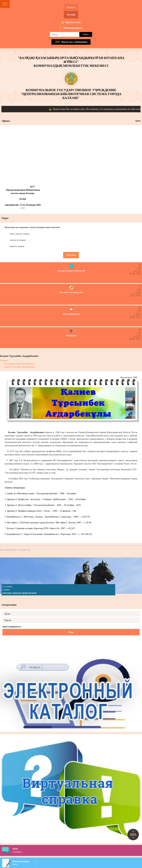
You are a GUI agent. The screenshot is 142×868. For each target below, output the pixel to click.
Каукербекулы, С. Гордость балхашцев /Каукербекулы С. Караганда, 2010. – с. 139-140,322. (50, 534)
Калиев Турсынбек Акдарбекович (20, 367)
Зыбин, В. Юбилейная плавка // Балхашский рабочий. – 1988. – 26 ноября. (42, 494)
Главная (4, 360)
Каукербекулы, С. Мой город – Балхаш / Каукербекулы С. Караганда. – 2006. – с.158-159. (49, 517)
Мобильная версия (73, 28)
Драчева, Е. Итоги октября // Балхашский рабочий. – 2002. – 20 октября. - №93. (44, 505)
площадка (77, 850)
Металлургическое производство (19, 364)
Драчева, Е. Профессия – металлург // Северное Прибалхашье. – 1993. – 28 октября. (47, 499)
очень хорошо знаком (19, 234)
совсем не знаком (17, 240)
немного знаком (17, 246)
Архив (138, 121)
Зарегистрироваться (12, 627)
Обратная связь (73, 22)
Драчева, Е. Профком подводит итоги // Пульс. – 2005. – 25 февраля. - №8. (42, 511)
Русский (71, 15)
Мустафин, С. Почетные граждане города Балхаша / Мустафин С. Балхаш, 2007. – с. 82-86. (49, 523)
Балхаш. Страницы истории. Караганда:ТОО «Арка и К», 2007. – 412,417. (41, 528)
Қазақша (71, 7)
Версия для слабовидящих (74, 42)
